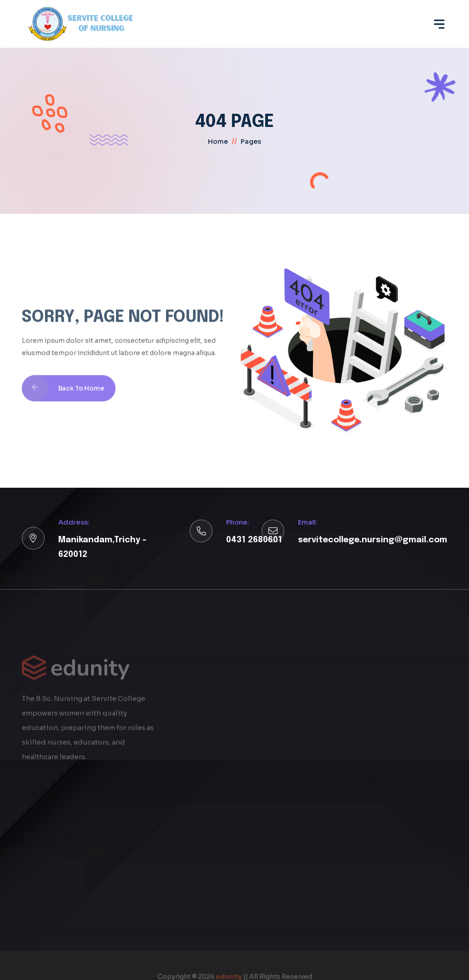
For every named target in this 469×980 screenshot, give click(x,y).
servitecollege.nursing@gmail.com (373, 540)
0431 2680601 (254, 540)
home (218, 141)
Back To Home (63, 397)
